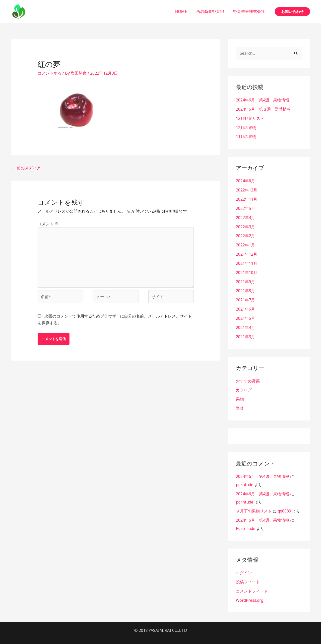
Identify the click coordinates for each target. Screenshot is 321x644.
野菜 (240, 403)
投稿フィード (248, 574)
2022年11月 (247, 198)
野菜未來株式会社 (250, 11)
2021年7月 (245, 296)
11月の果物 (246, 136)
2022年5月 (245, 207)
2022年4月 (245, 216)
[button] (292, 12)
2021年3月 (245, 332)
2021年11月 (247, 260)
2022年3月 (245, 225)
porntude (245, 479)
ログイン (244, 565)
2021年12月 (247, 251)
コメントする (50, 73)
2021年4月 (245, 323)
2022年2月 (245, 233)
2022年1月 (245, 242)
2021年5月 (245, 314)
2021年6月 (245, 305)
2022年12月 (247, 189)
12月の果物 (246, 127)
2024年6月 (245, 180)
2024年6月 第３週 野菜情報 (263, 109)
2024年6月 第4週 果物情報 (262, 100)
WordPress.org (250, 592)
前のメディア (26, 168)
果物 (240, 394)
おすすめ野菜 (248, 376)
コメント (48, 224)
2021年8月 (245, 287)
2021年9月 (245, 278)
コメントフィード (252, 583)
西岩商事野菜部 (212, 11)
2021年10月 (247, 269)
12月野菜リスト (250, 118)
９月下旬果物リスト (254, 505)
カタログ (244, 385)
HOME (184, 11)
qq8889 (284, 505)
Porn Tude (246, 521)
